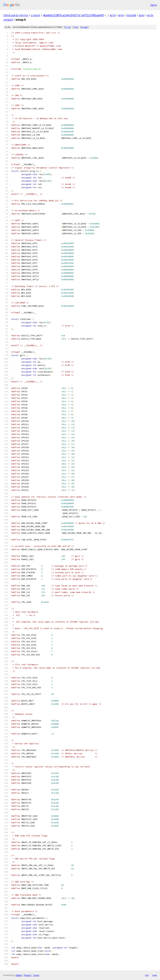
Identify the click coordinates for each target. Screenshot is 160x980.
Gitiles (19, 975)
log (76, 27)
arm (121, 15)
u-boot (36, 15)
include (131, 15)
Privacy (27, 975)
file (67, 27)
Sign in (154, 5)
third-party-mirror (16, 15)
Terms (36, 975)
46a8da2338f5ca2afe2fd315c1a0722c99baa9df (73, 15)
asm (142, 15)
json (154, 975)
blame (84, 27)
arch (113, 15)
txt (147, 975)
